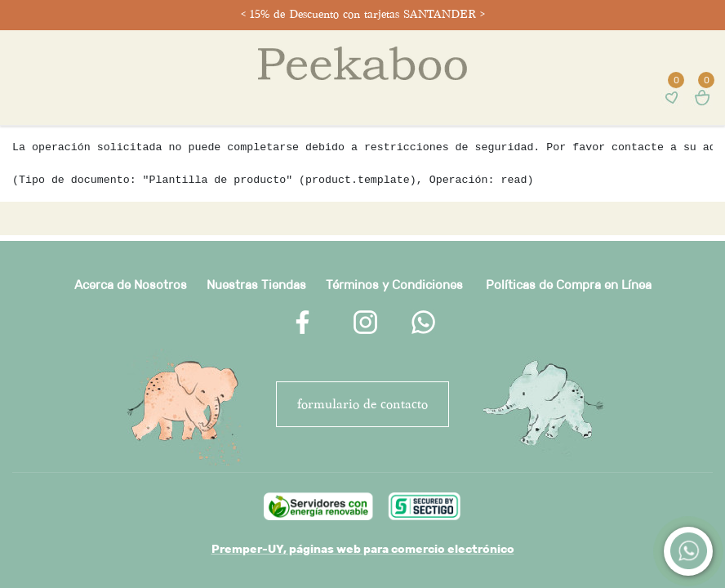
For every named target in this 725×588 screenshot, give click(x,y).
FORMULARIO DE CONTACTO (362, 404)
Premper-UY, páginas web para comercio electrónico (363, 549)
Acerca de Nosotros (131, 285)
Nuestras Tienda (253, 285)
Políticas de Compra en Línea (569, 285)
